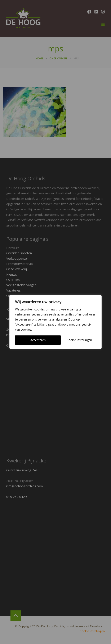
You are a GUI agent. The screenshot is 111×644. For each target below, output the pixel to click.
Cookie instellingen (79, 340)
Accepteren (38, 340)
